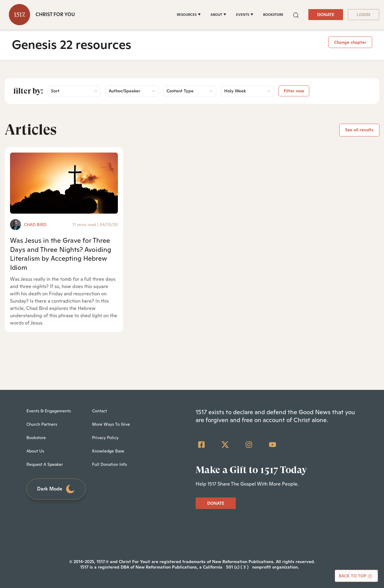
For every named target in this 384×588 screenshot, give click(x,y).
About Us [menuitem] (35, 451)
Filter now (294, 91)
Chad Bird (35, 225)
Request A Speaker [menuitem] (45, 464)
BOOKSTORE (273, 15)
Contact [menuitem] (99, 411)
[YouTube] (273, 445)
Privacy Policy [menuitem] (105, 438)
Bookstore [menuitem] (36, 438)
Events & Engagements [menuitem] (49, 411)
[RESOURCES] (189, 15)
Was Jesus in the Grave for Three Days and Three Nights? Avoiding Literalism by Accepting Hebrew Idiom (61, 254)
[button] (296, 14)
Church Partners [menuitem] (42, 424)
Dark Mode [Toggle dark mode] (56, 489)
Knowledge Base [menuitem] (108, 451)
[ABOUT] (218, 15)
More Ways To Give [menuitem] (111, 424)
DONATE (326, 15)
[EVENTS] (245, 15)
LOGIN (363, 15)
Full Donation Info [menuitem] (110, 464)
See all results (359, 130)
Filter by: (28, 91)
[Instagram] (249, 445)
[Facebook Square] (201, 445)
